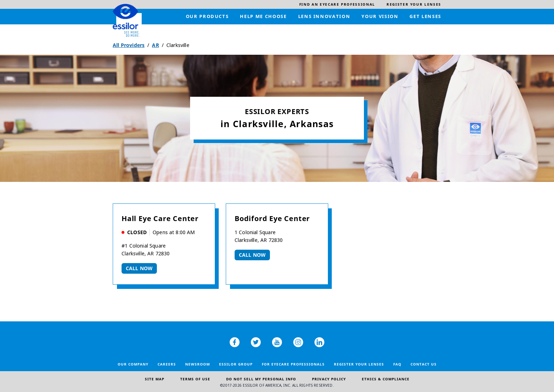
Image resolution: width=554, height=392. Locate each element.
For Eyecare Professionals (293, 364)
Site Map (155, 379)
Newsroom (198, 364)
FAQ (397, 364)
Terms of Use (195, 379)
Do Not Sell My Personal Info (261, 379)
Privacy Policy (329, 379)
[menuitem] (337, 4)
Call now (139, 268)
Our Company (133, 364)
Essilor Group (236, 364)
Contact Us (424, 364)
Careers (167, 364)
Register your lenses (359, 364)
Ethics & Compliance (386, 379)
